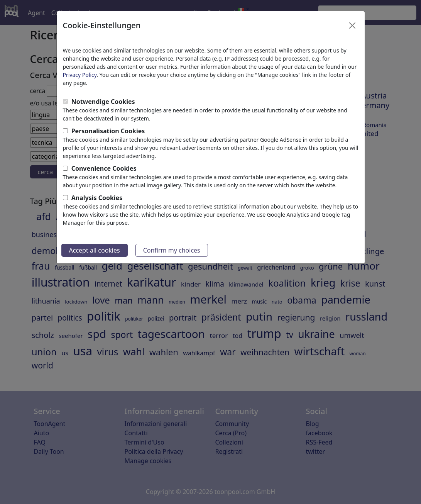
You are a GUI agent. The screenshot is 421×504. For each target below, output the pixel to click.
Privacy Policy (80, 75)
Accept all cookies (95, 250)
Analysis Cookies (97, 198)
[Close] (352, 25)
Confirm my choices (172, 250)
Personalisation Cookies (108, 131)
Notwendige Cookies (103, 102)
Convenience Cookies (104, 168)
